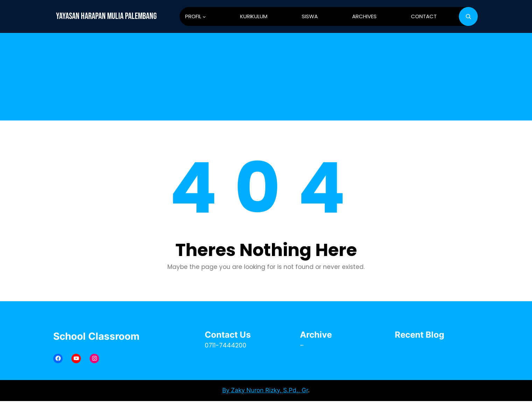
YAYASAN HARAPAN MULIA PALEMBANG (106, 16)
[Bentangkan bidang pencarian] (468, 16)
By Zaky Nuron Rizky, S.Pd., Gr (265, 390)
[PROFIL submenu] (204, 17)
